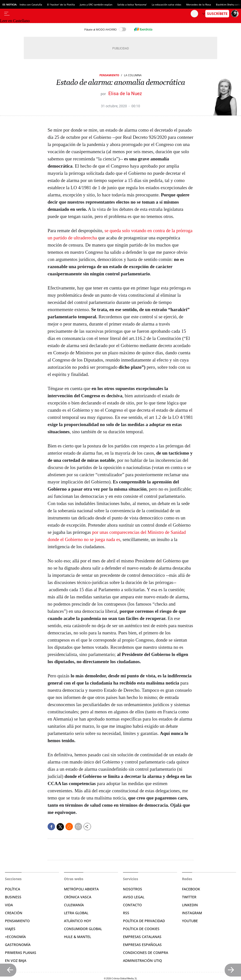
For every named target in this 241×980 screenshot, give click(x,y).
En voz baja (16, 961)
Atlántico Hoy (77, 921)
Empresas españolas (142, 945)
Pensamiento (109, 75)
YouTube (190, 921)
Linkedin (190, 905)
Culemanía (74, 905)
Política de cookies (141, 929)
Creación (14, 913)
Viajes (10, 929)
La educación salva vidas (166, 4)
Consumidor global (83, 929)
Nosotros (133, 889)
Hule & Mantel (77, 937)
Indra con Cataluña (31, 4)
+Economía (15, 937)
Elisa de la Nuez (125, 93)
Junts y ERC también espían (96, 4)
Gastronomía (18, 945)
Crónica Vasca (78, 897)
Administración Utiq (142, 961)
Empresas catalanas (142, 937)
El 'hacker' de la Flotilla (61, 4)
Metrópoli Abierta (81, 889)
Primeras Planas (21, 953)
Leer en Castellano (15, 21)
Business (13, 897)
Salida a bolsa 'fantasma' (132, 4)
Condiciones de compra (146, 953)
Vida (9, 905)
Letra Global (76, 913)
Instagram (192, 913)
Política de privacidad (144, 921)
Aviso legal (134, 897)
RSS (126, 913)
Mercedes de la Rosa (199, 4)
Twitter (189, 897)
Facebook (191, 889)
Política (13, 889)
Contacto (132, 905)
